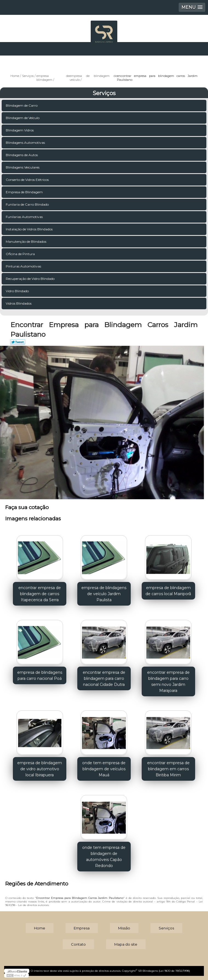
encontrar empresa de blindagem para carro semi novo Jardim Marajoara (168, 681)
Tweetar (18, 342)
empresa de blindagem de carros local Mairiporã (168, 591)
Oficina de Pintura (21, 254)
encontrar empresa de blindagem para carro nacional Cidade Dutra (104, 678)
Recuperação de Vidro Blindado (31, 279)
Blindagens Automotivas (26, 143)
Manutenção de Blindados (26, 241)
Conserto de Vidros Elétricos (28, 180)
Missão (124, 928)
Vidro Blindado (18, 291)
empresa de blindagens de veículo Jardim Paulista (104, 594)
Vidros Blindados (19, 303)
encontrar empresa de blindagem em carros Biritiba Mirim (168, 769)
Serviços (104, 93)
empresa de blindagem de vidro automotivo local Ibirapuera (40, 769)
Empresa (82, 928)
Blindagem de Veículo (23, 118)
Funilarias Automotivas (25, 217)
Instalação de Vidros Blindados (30, 229)
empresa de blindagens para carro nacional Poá (40, 675)
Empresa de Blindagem (25, 192)
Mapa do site (126, 944)
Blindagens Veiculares (23, 167)
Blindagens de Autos (22, 155)
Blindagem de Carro (22, 105)
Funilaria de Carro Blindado (28, 204)
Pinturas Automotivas (24, 266)
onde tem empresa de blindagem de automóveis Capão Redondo (104, 857)
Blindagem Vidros (20, 130)
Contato (78, 944)
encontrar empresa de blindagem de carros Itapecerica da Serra (40, 594)
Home (40, 928)
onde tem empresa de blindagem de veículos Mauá (104, 769)
